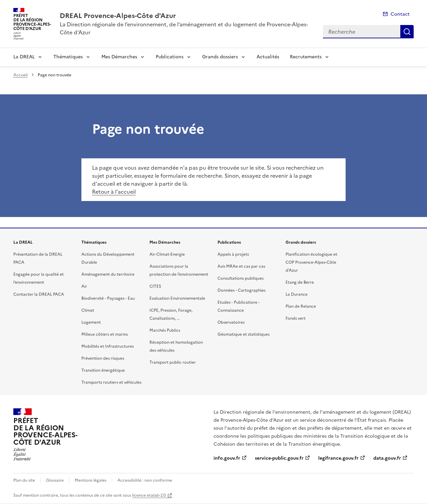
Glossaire (55, 480)
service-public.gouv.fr (279, 458)
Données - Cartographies (242, 290)
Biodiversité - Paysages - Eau (108, 298)
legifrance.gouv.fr (338, 458)
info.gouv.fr (227, 458)
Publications (170, 57)
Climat (88, 310)
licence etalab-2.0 (149, 495)
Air (84, 286)
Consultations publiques (241, 278)
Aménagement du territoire (108, 274)
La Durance (297, 294)
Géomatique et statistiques (244, 334)
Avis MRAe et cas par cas (241, 266)
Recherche (407, 32)
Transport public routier (173, 362)
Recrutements (306, 57)
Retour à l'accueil (114, 192)
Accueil (21, 75)
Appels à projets (233, 254)
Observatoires (231, 322)
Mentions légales (91, 480)
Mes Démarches (119, 57)
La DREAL (24, 57)
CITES (155, 286)
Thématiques (68, 57)
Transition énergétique (103, 370)
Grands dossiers (220, 57)
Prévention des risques (103, 358)
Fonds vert (296, 318)
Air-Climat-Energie (167, 254)
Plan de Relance (301, 306)
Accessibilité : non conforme (145, 480)
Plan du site (24, 480)
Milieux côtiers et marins (105, 334)
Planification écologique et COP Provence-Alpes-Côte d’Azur (311, 262)
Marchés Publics (165, 330)
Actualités (268, 57)
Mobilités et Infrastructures (108, 346)
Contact (400, 14)
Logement (91, 322)
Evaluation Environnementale (177, 298)
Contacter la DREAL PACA (39, 294)
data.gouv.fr (387, 458)
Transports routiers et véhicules (111, 382)
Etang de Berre (300, 282)
